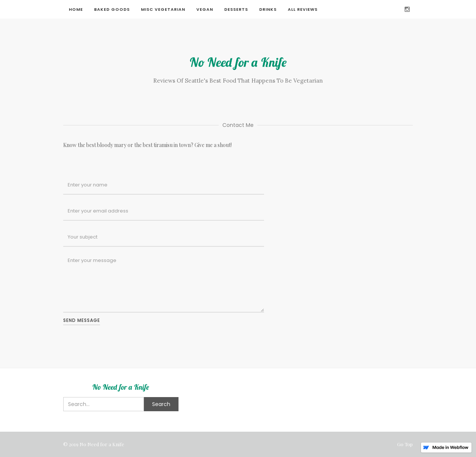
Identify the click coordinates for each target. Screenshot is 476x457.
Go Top (405, 444)
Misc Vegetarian (163, 9)
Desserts (236, 9)
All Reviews (303, 9)
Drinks (268, 9)
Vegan (205, 9)
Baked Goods (112, 9)
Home (76, 9)
